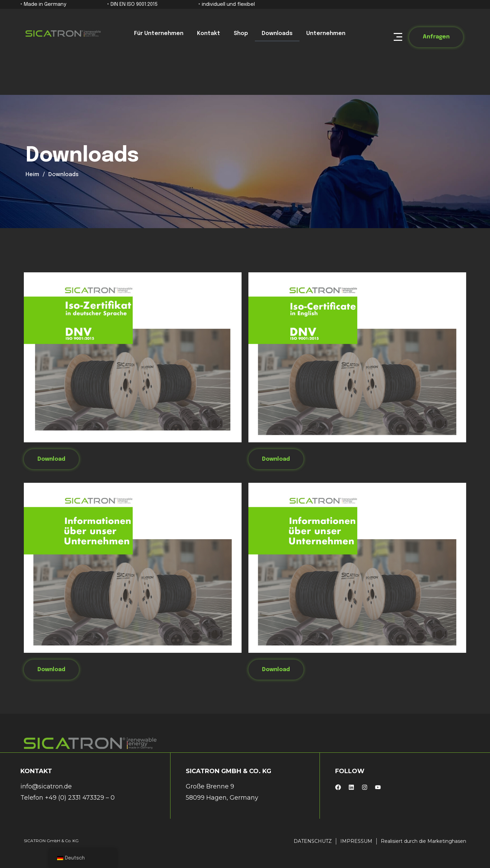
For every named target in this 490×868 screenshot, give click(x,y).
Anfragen (436, 37)
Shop (241, 33)
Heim (32, 175)
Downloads (277, 33)
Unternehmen (326, 33)
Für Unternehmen (159, 33)
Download (51, 459)
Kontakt (209, 33)
